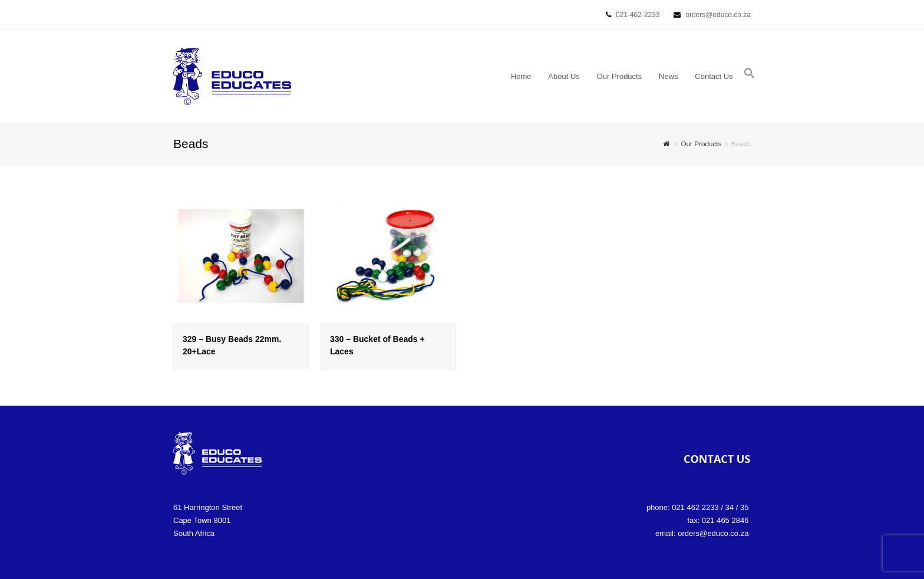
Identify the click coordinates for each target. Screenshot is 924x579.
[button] (750, 77)
